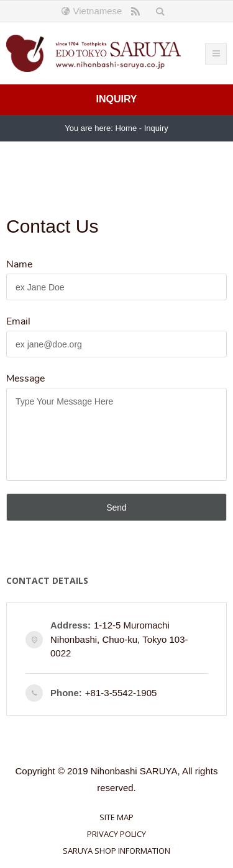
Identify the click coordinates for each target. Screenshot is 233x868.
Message (25, 378)
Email (18, 321)
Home (126, 128)
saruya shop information (116, 851)
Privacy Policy (116, 834)
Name (19, 264)
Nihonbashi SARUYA (134, 771)
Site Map (116, 817)
